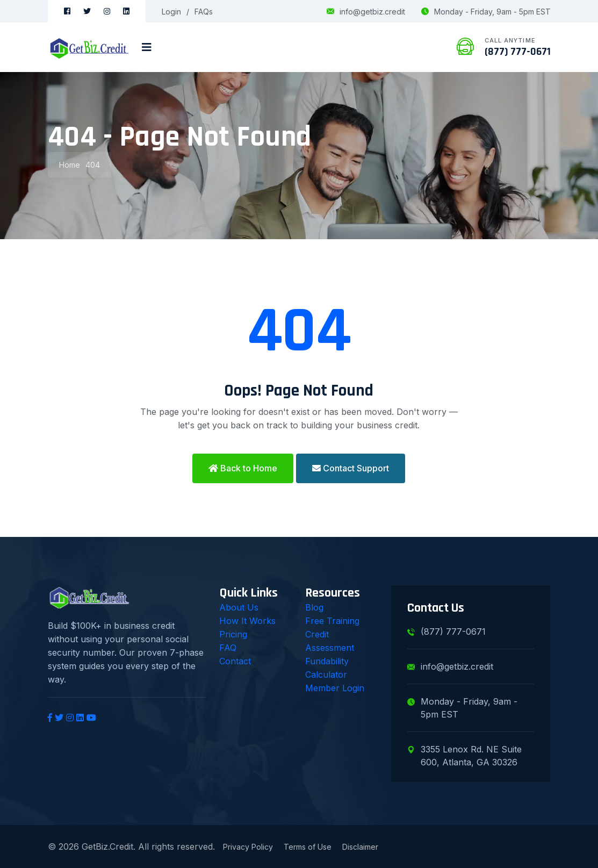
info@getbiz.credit (366, 12)
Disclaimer (360, 847)
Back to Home (243, 468)
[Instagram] (107, 11)
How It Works (247, 621)
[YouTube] (91, 718)
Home (70, 165)
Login (171, 12)
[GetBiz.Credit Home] (89, 47)
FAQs (204, 12)
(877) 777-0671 (518, 52)
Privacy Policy (248, 847)
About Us (239, 607)
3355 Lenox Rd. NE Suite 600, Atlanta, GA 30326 (464, 756)
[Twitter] (87, 11)
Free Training (332, 621)
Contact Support (351, 468)
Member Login (335, 688)
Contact (235, 661)
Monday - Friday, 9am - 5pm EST (486, 12)
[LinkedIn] (126, 11)
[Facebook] (67, 11)
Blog (314, 607)
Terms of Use (308, 847)
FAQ (228, 648)
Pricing (233, 634)
